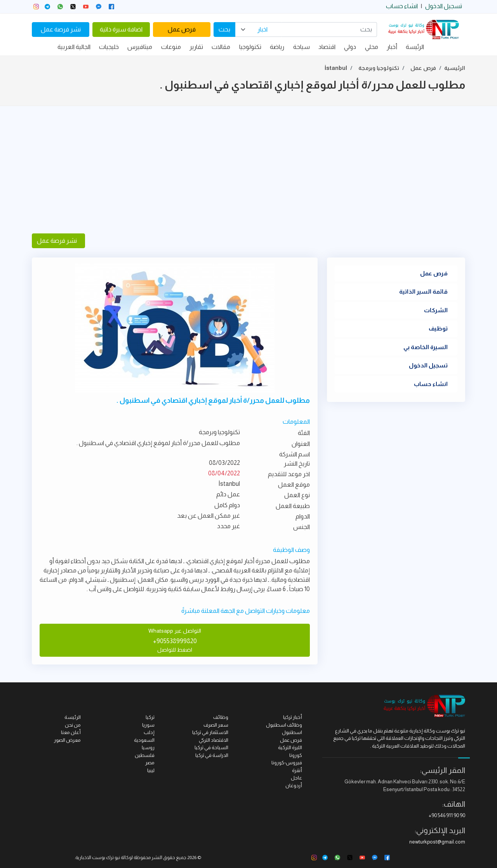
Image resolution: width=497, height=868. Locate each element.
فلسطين (145, 755)
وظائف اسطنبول (284, 725)
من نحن (73, 725)
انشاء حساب (402, 6)
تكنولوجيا (250, 47)
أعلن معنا (71, 732)
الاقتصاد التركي (214, 740)
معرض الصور (67, 740)
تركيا (150, 717)
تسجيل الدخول (444, 6)
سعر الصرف (216, 725)
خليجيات (109, 47)
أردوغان (294, 785)
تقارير (196, 47)
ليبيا (151, 770)
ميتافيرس (140, 47)
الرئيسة (415, 47)
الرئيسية (455, 68)
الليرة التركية (290, 747)
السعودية (144, 740)
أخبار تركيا (293, 717)
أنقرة (297, 770)
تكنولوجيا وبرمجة (379, 68)
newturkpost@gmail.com (437, 842)
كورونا (296, 755)
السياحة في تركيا (211, 747)
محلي (372, 47)
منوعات (171, 47)
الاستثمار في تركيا (210, 732)
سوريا (148, 725)
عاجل (296, 778)
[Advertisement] (248, 170)
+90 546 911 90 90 (447, 815)
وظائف (221, 717)
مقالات (221, 47)
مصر (150, 763)
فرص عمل (182, 29)
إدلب (149, 732)
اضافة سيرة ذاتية (121, 29)
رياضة (277, 47)
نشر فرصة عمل (61, 29)
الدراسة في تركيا (212, 755)
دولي (350, 47)
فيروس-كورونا (287, 763)
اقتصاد (327, 47)
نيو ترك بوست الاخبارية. (97, 858)
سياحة (302, 47)
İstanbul (336, 68)
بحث (224, 29)
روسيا (148, 747)
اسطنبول (292, 732)
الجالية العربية (74, 47)
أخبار (392, 47)
